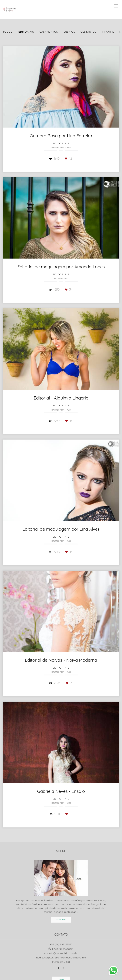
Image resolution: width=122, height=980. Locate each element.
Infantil (108, 32)
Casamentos (49, 32)
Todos (8, 32)
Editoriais (26, 32)
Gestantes (88, 32)
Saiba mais (61, 920)
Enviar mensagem (63, 949)
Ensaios (69, 32)
